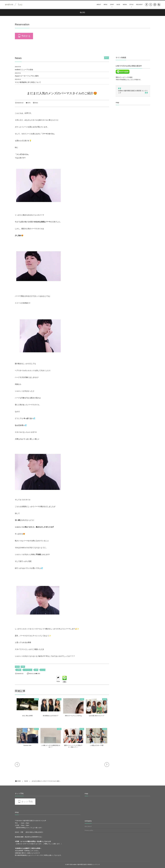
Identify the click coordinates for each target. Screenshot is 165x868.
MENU (106, 5)
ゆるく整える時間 (26, 716)
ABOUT (99, 5)
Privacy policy (89, 830)
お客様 (19, 670)
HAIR (23, 667)
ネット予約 (27, 802)
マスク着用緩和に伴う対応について (28, 82)
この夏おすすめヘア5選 (98, 745)
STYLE (131, 5)
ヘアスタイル (28, 670)
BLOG (118, 5)
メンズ (43, 670)
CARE (59, 729)
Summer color (26, 745)
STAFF (112, 5)
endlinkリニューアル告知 (24, 70)
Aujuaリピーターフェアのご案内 (27, 76)
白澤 (36, 670)
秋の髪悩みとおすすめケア (50, 716)
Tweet (58, 682)
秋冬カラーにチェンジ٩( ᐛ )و (74, 716)
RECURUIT (139, 5)
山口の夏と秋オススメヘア (98, 716)
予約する (26, 36)
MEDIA (125, 5)
